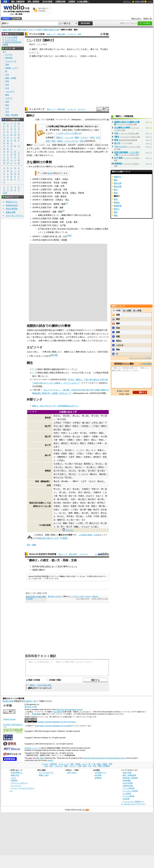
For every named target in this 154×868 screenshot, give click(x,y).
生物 (7, 102)
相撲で (35, 49)
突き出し (57, 416)
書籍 (77, 137)
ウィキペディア (37, 109)
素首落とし (89, 464)
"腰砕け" (59, 137)
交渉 (60, 566)
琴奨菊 (55, 218)
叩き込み (78, 464)
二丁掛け (74, 510)
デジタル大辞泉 (37, 34)
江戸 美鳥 (118, 158)
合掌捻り (88, 457)
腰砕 (116, 193)
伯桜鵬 (64, 240)
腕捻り (79, 457)
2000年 (81, 145)
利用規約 (14, 780)
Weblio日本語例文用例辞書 (43, 554)
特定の (119, 341)
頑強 (116, 140)
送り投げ (92, 471)
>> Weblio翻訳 (146, 364)
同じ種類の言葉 (20, 30)
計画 (83, 56)
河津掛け (93, 433)
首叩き (83, 503)
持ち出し (61, 516)
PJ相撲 (64, 538)
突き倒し (67, 416)
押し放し (63, 492)
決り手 (117, 143)
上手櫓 (89, 516)
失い (87, 49)
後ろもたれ (58, 477)
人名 (7, 108)
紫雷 (76, 222)
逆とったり (91, 450)
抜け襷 (83, 510)
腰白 (116, 180)
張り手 (69, 527)
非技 (81, 148)
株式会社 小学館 (31, 707)
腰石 (116, 190)
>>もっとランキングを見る (140, 358)
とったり (80, 450)
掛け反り (74, 443)
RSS (87, 810)
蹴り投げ (92, 503)
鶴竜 (60, 212)
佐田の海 (57, 189)
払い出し (63, 513)
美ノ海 (58, 236)
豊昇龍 (56, 240)
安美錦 (64, 183)
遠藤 (61, 207)
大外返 (35, 334)
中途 (40, 56)
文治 (116, 133)
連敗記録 (56, 369)
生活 (7, 88)
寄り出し (57, 489)
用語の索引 (61, 34)
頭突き (66, 506)
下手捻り (90, 453)
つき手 (83, 481)
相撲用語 (118, 164)
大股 (55, 440)
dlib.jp (60, 141)
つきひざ (92, 481)
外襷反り (92, 443)
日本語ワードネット (32, 748)
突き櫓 (81, 506)
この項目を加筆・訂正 (88, 535)
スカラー (84, 137)
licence (50, 760)
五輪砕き (97, 492)
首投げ (75, 426)
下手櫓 (96, 516)
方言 (7, 112)
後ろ (106, 49)
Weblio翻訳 (127, 780)
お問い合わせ (72, 772)
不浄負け (57, 485)
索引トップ (51, 34)
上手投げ (57, 423)
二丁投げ (95, 426)
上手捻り (80, 453)
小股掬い (95, 436)
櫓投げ (104, 426)
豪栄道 (63, 196)
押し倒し (86, 416)
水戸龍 (63, 225)
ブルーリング (120, 147)
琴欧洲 (81, 193)
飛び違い (103, 506)
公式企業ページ (101, 772)
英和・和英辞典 (33, 2)
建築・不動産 (11, 78)
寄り (63, 527)
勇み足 (56, 481)
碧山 (67, 200)
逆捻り (75, 503)
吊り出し (99, 464)
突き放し (76, 489)
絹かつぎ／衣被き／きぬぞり (81, 496)
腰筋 (116, 215)
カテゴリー (82, 109)
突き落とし (58, 450)
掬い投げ (86, 423)
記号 (5, 193)
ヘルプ (150, 2)
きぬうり (100, 496)
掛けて (52, 49)
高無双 (74, 506)
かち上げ (85, 527)
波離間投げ (62, 457)
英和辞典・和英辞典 (130, 778)
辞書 (5, 2)
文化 (7, 85)
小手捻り (61, 460)
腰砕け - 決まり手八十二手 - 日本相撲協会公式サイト (56, 406)
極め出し (94, 474)
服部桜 (56, 204)
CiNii (92, 137)
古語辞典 (72, 2)
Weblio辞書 (36, 714)
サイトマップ (16, 786)
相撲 (54, 145)
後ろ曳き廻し (63, 499)
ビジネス (9, 54)
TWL (82, 141)
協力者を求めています (49, 538)
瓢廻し (77, 513)
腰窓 (116, 212)
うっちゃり (83, 474)
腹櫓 (71, 513)
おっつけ (57, 523)
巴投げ (56, 510)
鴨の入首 (63, 496)
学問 (7, 81)
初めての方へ (136, 18)
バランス (79, 49)
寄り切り (95, 416)
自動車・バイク (12, 68)
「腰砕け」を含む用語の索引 (40, 685)
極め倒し (103, 474)
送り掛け (101, 471)
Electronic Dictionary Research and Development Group (104, 758)
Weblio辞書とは (17, 772)
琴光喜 (56, 183)
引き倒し (73, 492)
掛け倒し (101, 499)
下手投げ (67, 423)
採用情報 (98, 778)
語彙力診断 (11, 212)
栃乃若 (65, 193)
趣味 (7, 95)
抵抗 (48, 566)
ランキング (72, 34)
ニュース (69, 137)
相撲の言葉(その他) (51, 30)
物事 (34, 56)
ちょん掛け (74, 433)
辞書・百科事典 (12, 115)
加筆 (50, 173)
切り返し (84, 433)
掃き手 (96, 510)
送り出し (73, 471)
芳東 (65, 189)
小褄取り (71, 440)
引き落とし (58, 464)
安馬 (62, 186)
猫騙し (77, 527)
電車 (7, 65)
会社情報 (98, 775)
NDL (54, 141)
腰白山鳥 (118, 183)
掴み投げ (67, 430)
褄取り (62, 440)
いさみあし (58, 596)
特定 (118, 319)
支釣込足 (58, 334)
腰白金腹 (118, 186)
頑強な (43, 566)
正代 (65, 236)
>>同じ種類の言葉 (82, 599)
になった (73, 566)
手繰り (72, 523)
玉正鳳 (69, 222)
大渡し (74, 499)
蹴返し (102, 433)
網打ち (98, 453)
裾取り (87, 440)
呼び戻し (69, 477)
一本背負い (85, 426)
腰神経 (117, 202)
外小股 (104, 436)
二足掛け (65, 510)
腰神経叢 (118, 206)
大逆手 (72, 457)
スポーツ (32, 30)
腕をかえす (94, 523)
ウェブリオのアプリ (46, 772)
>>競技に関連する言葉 (99, 599)
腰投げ (68, 426)
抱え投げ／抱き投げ (87, 499)
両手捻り (71, 516)
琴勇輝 (58, 193)
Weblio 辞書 (139, 2)
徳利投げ (97, 457)
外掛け (64, 433)
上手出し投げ (97, 423)
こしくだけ (73, 596)
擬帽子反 (61, 520)
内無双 (64, 453)
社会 (118, 328)
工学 (7, 75)
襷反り (83, 443)
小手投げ (76, 423)
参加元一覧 (148, 18)
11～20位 (127, 310)
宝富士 (55, 225)
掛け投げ (57, 430)
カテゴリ (70, 530)
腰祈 (116, 199)
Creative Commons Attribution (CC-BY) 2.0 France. (57, 722)
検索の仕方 (15, 775)
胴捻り (94, 506)
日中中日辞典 (47, 2)
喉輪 (90, 510)
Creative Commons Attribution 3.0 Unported (55, 726)
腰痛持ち (118, 177)
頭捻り (72, 453)
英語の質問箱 (12, 209)
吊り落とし (91, 467)
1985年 (30, 330)
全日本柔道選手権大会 (45, 330)
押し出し (76, 416)
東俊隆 (55, 222)
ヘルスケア (10, 91)
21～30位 (137, 310)
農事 (118, 323)
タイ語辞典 (127, 794)
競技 (40, 30)
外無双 (56, 453)
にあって (54, 566)
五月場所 (43, 225)
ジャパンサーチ (71, 141)
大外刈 (79, 330)
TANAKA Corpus (9, 719)
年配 (118, 336)
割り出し (73, 474)
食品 (7, 105)
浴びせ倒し (49, 337)
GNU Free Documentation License (69, 710)
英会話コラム (12, 202)
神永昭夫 (62, 341)
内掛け (56, 433)
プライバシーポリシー (19, 783)
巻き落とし (70, 450)
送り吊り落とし (60, 471)
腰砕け (76, 481)
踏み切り (95, 513)
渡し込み (76, 436)
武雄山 (65, 179)
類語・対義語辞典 (18, 2)
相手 (42, 49)
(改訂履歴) (57, 712)
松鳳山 (73, 193)
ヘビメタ (120, 345)
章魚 (118, 349)
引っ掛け (69, 464)
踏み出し (101, 481)
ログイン (127, 1)
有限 (118, 315)
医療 (118, 332)
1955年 (89, 152)
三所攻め (67, 436)
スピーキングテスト (15, 216)
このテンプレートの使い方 (69, 133)
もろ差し (95, 527)
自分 (69, 49)
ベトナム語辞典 (129, 796)
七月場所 (43, 196)
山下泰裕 (70, 330)
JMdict (42, 758)
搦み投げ (67, 503)
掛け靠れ (57, 503)
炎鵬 (62, 218)
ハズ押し (80, 523)
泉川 (80, 492)
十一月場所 (44, 200)
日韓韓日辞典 (60, 2)
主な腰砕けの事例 (122, 128)
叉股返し (57, 506)
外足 (88, 506)
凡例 (79, 34)
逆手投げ (101, 503)
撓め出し (88, 492)
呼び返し (80, 516)
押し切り (67, 489)
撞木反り (65, 443)
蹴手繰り (57, 436)
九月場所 (43, 207)
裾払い (94, 440)
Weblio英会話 (12, 205)
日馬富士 (59, 200)
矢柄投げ (86, 489)
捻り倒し (86, 513)
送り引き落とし (60, 474)
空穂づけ (95, 489)
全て (4, 52)
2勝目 (117, 137)
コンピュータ (11, 61)
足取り (79, 440)
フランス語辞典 (129, 788)
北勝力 (58, 179)
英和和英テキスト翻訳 (41, 656)
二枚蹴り (86, 436)
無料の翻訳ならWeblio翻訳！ (43, 10)
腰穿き (117, 209)
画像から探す (44, 775)
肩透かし (101, 450)
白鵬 (57, 186)
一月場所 (43, 189)
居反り (56, 443)
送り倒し (82, 471)
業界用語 (9, 58)
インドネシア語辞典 (130, 791)
